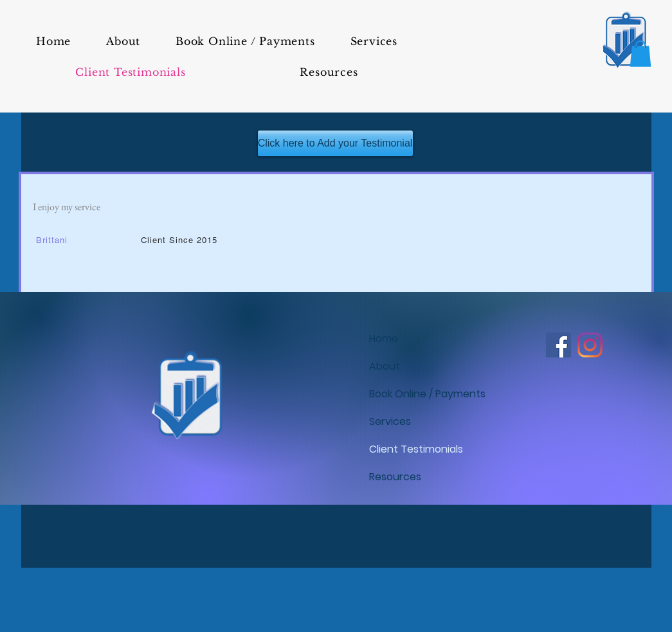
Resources (395, 477)
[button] (640, 54)
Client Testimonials (416, 449)
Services (390, 421)
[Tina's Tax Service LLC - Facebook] (558, 345)
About (385, 366)
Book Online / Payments (424, 394)
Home (384, 339)
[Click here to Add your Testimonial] (335, 143)
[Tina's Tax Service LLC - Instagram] (590, 345)
